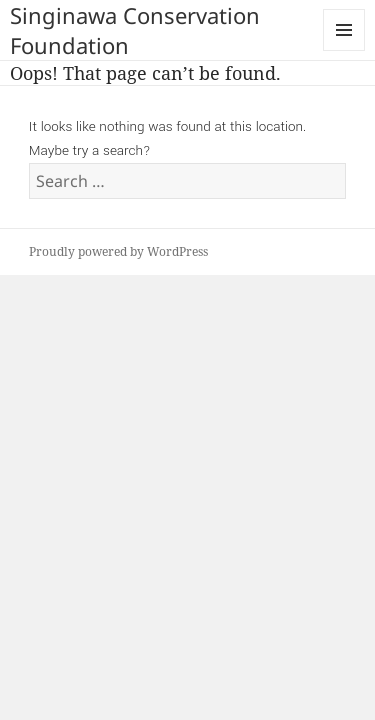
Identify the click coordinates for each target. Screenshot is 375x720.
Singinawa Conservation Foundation (135, 30)
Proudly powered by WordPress (118, 251)
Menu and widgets (344, 50)
